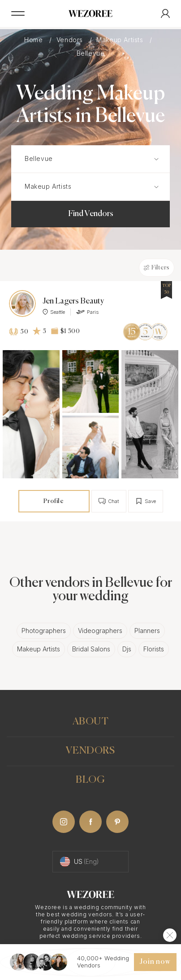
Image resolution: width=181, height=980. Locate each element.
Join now (155, 962)
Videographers (100, 631)
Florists (154, 649)
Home (34, 40)
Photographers (44, 631)
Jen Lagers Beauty (73, 301)
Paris (87, 312)
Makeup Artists (121, 40)
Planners (147, 631)
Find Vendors (91, 214)
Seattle (54, 312)
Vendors (71, 40)
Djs (127, 649)
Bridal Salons (91, 649)
